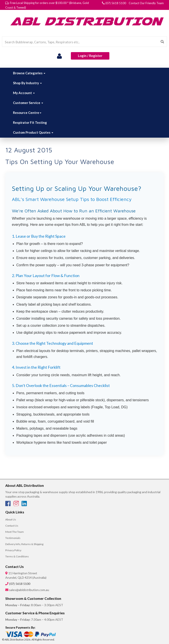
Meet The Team (15, 532)
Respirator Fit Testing (30, 122)
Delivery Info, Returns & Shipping (24, 544)
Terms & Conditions (17, 556)
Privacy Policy (13, 550)
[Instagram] (16, 505)
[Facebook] (8, 505)
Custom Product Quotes (33, 132)
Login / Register (90, 56)
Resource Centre (27, 113)
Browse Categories (29, 73)
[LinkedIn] (24, 505)
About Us (11, 519)
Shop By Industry (27, 83)
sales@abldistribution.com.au (29, 590)
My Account (24, 93)
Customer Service (28, 103)
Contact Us (12, 526)
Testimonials (13, 538)
